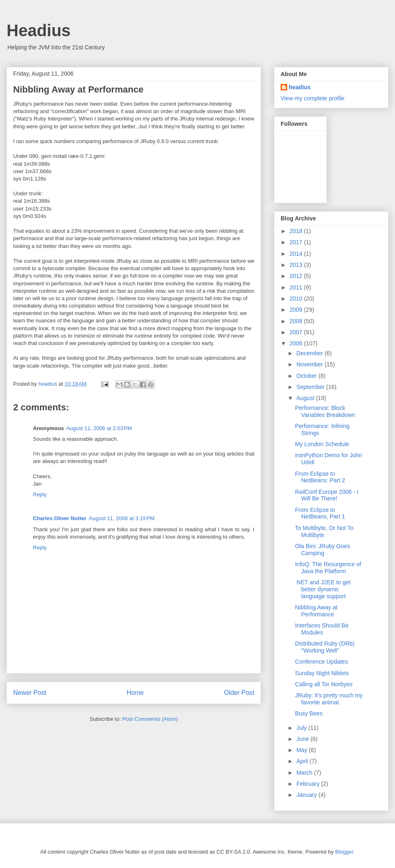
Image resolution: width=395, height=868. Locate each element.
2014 (297, 254)
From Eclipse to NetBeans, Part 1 (320, 513)
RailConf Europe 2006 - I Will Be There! (327, 495)
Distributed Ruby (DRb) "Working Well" (325, 647)
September (311, 387)
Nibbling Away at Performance (316, 611)
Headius (39, 30)
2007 (297, 332)
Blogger (344, 852)
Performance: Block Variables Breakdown (325, 411)
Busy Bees (309, 713)
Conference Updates (321, 662)
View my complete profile (313, 98)
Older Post (239, 693)
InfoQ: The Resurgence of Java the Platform (328, 568)
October (307, 376)
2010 (297, 299)
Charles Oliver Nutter (60, 518)
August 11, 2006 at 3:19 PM (122, 518)
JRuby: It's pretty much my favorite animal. (329, 699)
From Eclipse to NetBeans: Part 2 (320, 477)
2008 (297, 321)
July (302, 728)
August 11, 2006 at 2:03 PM (99, 428)
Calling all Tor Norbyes (324, 684)
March (305, 773)
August (306, 398)
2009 (297, 310)
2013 (297, 265)
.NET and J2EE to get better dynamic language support (323, 589)
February (309, 784)
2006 (297, 343)
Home (135, 693)
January (307, 795)
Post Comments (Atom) (150, 719)
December (310, 353)
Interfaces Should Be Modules (322, 629)
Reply (40, 494)
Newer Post (30, 693)
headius (300, 87)
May (302, 750)
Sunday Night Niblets (322, 673)
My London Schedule (322, 444)
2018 (297, 231)
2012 (297, 276)
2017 (297, 242)
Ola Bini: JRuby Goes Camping (323, 550)
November (310, 364)
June (303, 739)
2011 (297, 287)
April (303, 761)
